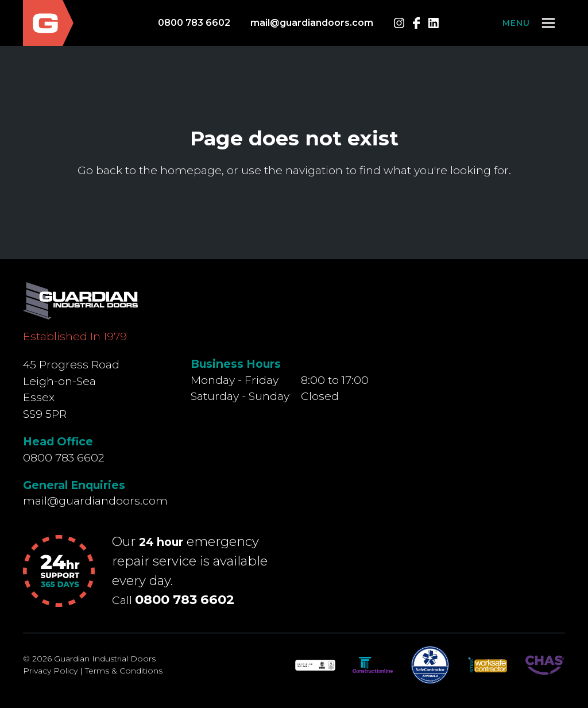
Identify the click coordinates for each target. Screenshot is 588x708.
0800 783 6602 (194, 23)
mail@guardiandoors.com (312, 23)
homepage (191, 170)
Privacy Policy (50, 671)
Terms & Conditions (124, 671)
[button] (530, 23)
